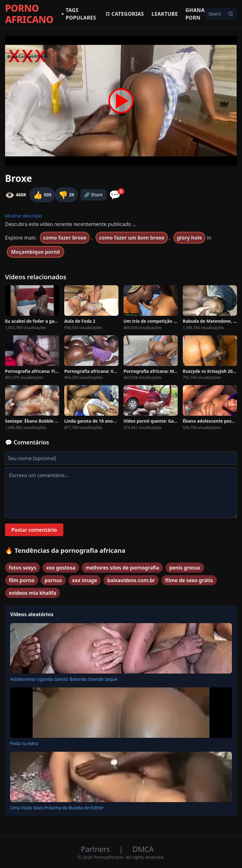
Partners (96, 849)
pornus (53, 580)
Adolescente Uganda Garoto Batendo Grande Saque (64, 679)
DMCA (143, 849)
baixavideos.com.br (131, 580)
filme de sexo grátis (189, 580)
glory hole (189, 238)
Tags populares (78, 14)
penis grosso (185, 568)
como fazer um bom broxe (132, 238)
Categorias (125, 14)
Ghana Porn (195, 14)
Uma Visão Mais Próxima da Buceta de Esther (57, 808)
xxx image (85, 580)
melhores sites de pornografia (122, 568)
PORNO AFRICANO (29, 14)
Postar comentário (34, 530)
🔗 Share (93, 195)
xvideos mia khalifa (32, 593)
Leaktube (165, 14)
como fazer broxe (65, 238)
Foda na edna (24, 743)
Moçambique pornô (35, 252)
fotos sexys (23, 568)
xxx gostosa (61, 568)
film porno (22, 580)
